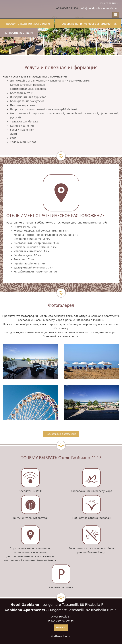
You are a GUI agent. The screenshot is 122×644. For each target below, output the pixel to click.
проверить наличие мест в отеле (27, 24)
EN (104, 3)
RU (113, 3)
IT (101, 3)
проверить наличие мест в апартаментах (88, 24)
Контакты (61, 627)
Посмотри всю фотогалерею (61, 434)
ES (116, 3)
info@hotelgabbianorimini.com (99, 8)
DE (107, 3)
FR (110, 3)
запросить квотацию (19, 33)
